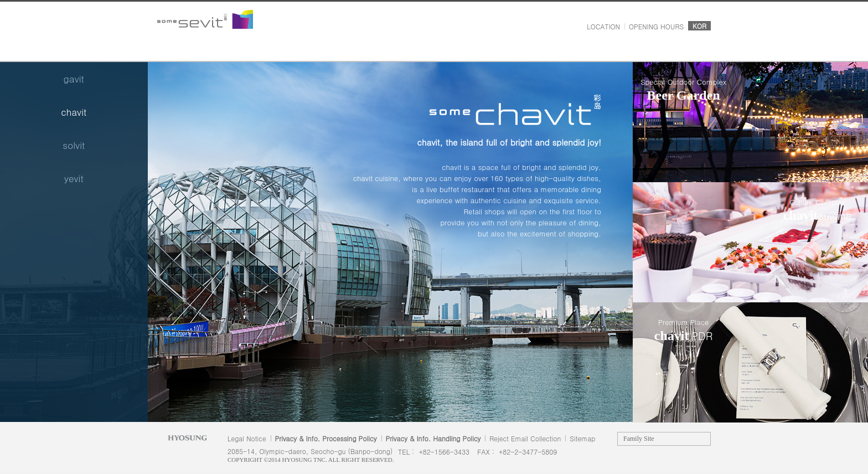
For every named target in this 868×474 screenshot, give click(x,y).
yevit (74, 178)
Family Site (639, 439)
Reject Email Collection (525, 438)
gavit (74, 79)
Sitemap (582, 438)
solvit (74, 145)
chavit (74, 112)
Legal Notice (247, 438)
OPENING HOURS (656, 26)
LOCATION (603, 26)
